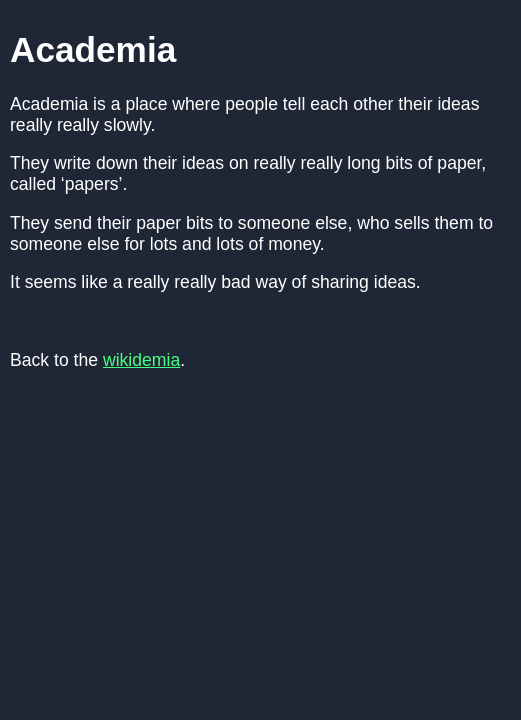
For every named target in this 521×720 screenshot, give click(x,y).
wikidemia (141, 360)
